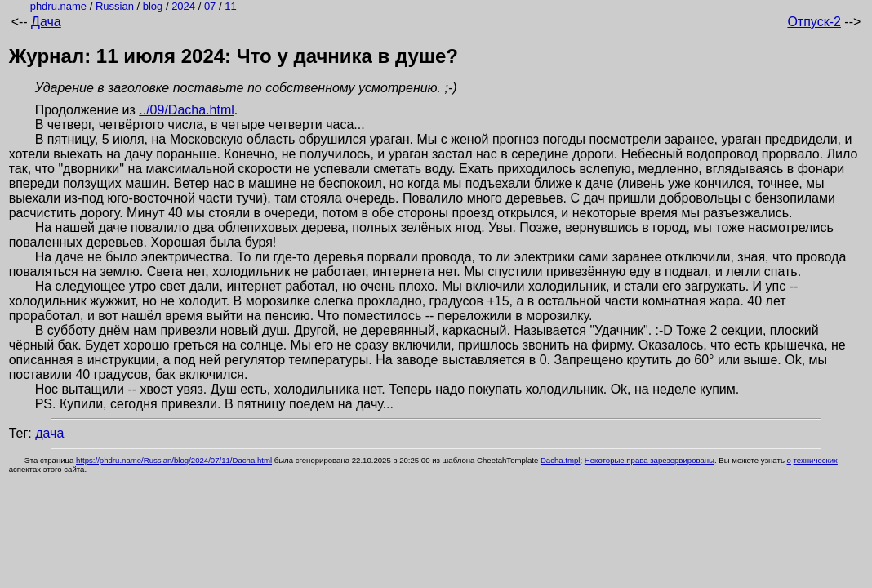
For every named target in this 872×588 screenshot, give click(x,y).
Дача (46, 22)
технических (816, 460)
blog (153, 6)
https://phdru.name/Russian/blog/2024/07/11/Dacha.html (174, 460)
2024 (183, 6)
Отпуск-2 (814, 22)
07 (210, 6)
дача (49, 433)
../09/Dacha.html (187, 110)
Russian (115, 6)
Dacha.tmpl (561, 460)
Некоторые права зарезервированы (650, 460)
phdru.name (58, 6)
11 (230, 6)
